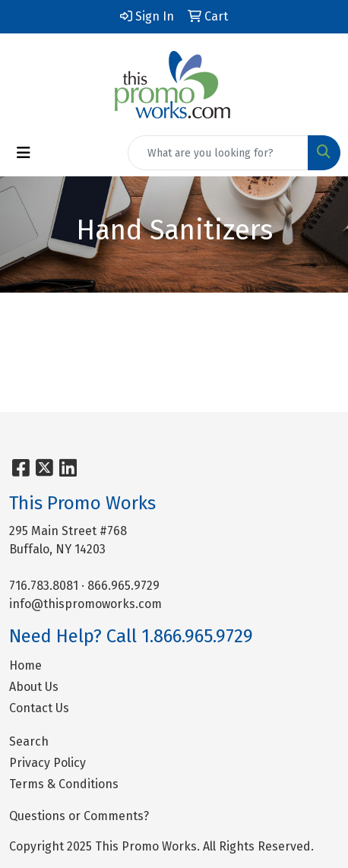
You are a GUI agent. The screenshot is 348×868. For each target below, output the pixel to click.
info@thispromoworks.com (85, 604)
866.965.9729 (123, 586)
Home (25, 665)
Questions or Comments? (79, 816)
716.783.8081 (44, 586)
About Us (34, 687)
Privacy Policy (47, 763)
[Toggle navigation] (24, 153)
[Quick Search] (218, 153)
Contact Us (39, 708)
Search (29, 741)
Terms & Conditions (64, 784)
